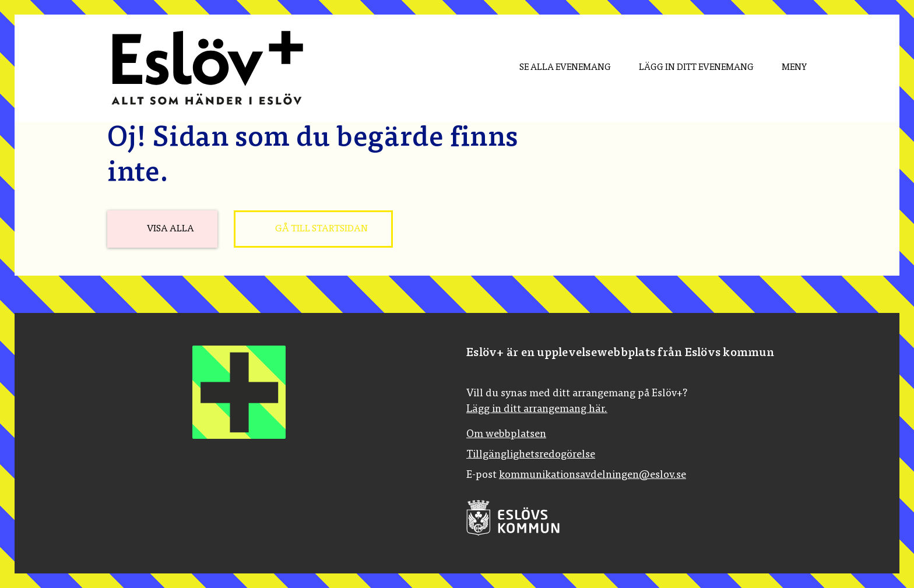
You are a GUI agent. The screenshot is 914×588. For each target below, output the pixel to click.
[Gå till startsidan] (313, 229)
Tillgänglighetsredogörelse (531, 455)
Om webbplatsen (506, 435)
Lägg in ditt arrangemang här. (537, 410)
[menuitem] (556, 68)
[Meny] (785, 68)
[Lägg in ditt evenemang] (687, 68)
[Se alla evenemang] (556, 68)
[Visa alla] (162, 229)
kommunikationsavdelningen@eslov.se (593, 476)
